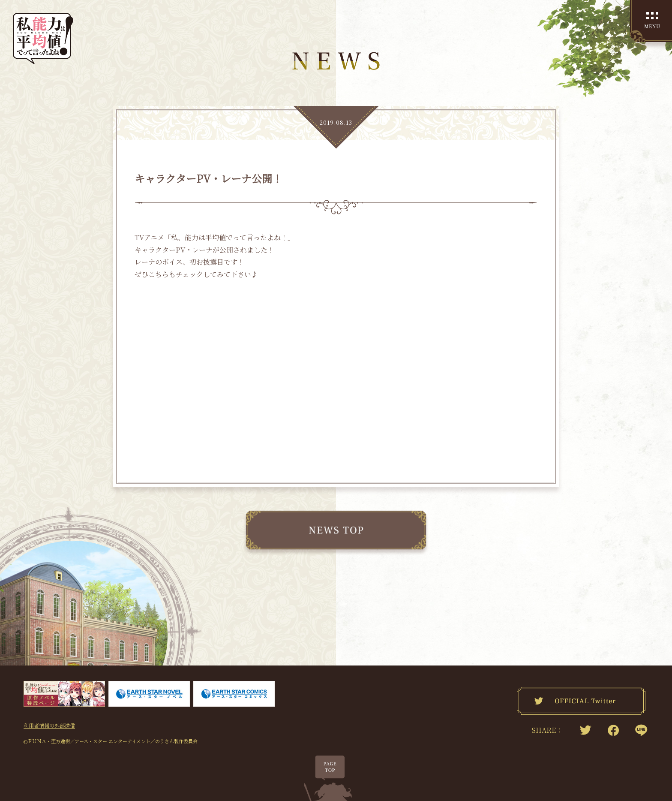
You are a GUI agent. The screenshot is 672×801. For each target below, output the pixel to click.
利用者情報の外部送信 (49, 725)
